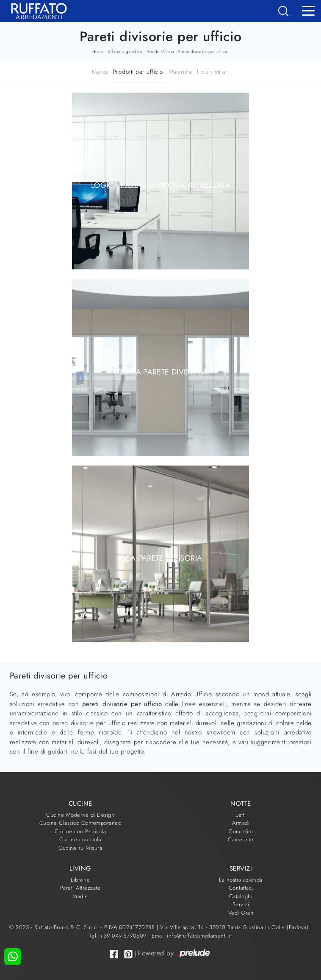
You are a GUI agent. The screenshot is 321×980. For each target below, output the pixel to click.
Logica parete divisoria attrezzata (160, 185)
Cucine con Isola (80, 839)
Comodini (241, 831)
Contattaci (241, 888)
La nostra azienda (241, 880)
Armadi (241, 823)
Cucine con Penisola (80, 831)
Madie (80, 896)
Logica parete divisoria (160, 371)
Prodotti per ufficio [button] (138, 72)
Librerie (80, 880)
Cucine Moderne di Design (80, 815)
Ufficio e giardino (125, 52)
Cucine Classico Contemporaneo (80, 823)
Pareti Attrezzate (80, 888)
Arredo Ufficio (160, 52)
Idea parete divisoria (161, 558)
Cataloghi (241, 896)
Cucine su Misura (80, 848)
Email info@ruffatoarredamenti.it (192, 936)
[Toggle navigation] (308, 10)
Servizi (241, 904)
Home (98, 52)
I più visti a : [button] (213, 72)
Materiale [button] (180, 72)
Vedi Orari (241, 913)
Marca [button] (100, 72)
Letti (241, 815)
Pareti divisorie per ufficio (203, 52)
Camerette (241, 839)
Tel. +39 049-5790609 (119, 936)
